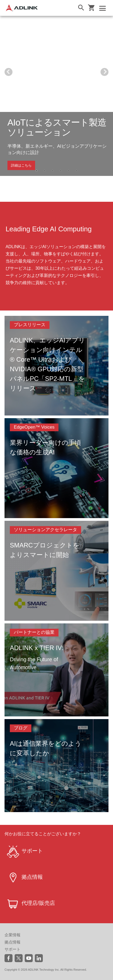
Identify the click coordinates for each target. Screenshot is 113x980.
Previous (9, 72)
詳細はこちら (21, 165)
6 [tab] (77, 171)
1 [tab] (37, 171)
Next (104, 72)
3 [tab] (53, 171)
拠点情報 (12, 942)
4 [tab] (61, 171)
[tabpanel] (56, 96)
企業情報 (12, 935)
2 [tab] (45, 171)
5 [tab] (69, 171)
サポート (12, 949)
